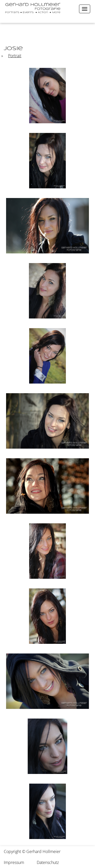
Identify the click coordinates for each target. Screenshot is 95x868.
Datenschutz (48, 862)
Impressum (14, 862)
